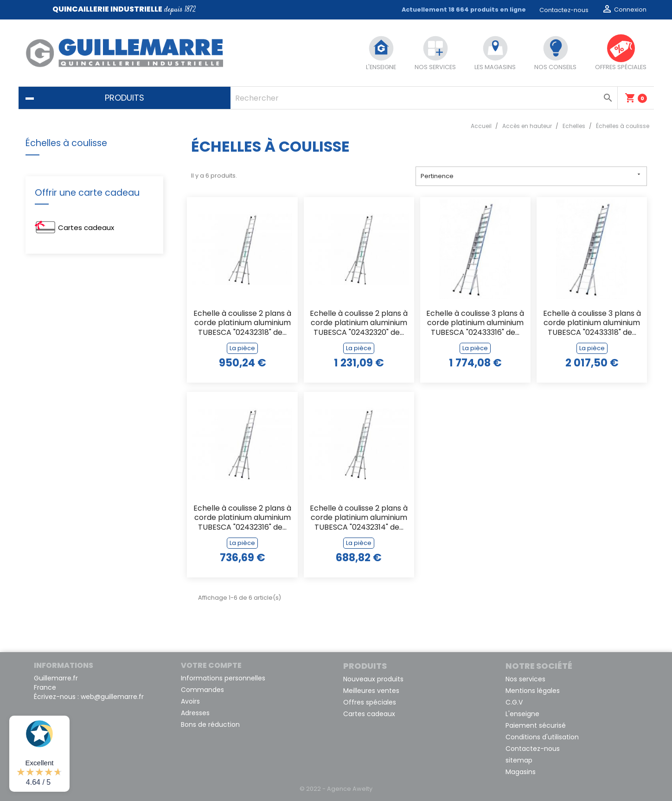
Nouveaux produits (373, 679)
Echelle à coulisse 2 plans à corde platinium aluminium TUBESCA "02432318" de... (242, 324)
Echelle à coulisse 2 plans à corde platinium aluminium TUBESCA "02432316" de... (242, 518)
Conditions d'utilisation (542, 737)
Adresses (195, 713)
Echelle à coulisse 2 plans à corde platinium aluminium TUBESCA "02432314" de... (359, 518)
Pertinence (531, 176)
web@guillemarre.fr (112, 697)
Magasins (521, 772)
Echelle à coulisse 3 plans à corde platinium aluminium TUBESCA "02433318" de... (592, 324)
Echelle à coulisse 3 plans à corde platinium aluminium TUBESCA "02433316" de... (475, 324)
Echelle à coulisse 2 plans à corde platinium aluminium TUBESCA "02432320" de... (359, 324)
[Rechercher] (424, 98)
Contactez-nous (564, 10)
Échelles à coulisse (66, 143)
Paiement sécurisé (536, 725)
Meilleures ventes (371, 691)
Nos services (525, 679)
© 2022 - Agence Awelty (336, 789)
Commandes (202, 690)
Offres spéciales (370, 702)
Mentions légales (533, 691)
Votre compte (211, 665)
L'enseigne (522, 714)
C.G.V (514, 702)
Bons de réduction (210, 724)
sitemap (519, 760)
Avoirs (190, 701)
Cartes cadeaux (86, 227)
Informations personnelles (223, 678)
